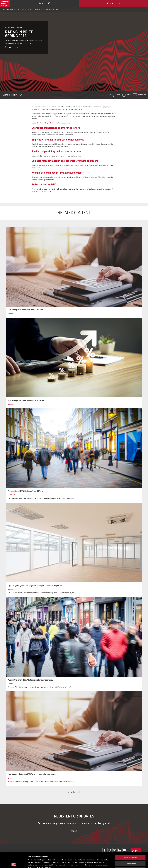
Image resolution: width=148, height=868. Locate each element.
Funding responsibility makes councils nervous (57, 151)
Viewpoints (39, 10)
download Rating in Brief (45, 123)
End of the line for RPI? (44, 184)
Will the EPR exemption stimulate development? (58, 173)
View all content (74, 792)
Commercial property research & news (20, 10)
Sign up (74, 831)
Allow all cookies (130, 842)
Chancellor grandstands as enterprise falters (56, 128)
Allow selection (130, 848)
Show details (112, 864)
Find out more (12, 47)
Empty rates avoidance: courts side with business (58, 140)
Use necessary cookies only (130, 854)
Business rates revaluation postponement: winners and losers (65, 161)
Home (3, 10)
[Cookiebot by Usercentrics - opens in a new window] (14, 864)
